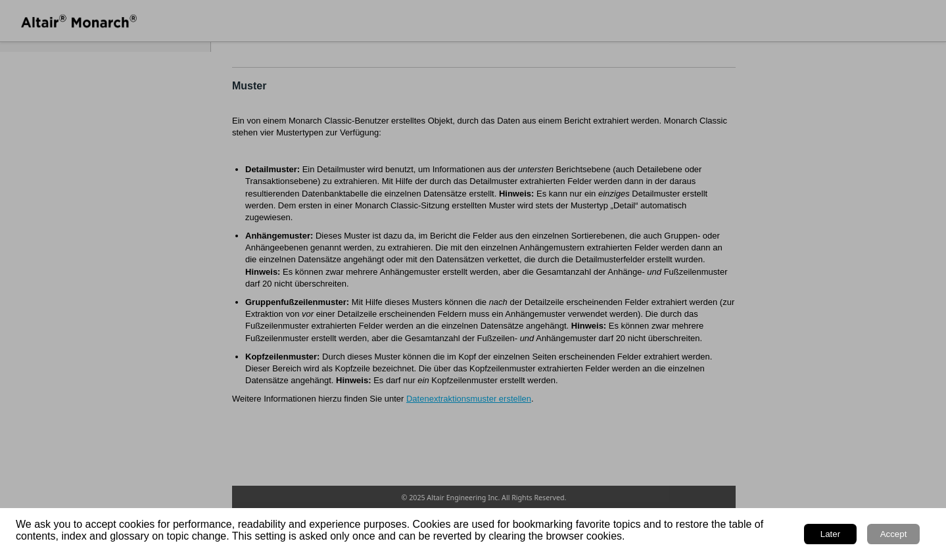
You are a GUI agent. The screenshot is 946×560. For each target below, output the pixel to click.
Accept (894, 534)
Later (830, 534)
